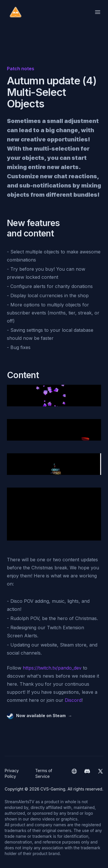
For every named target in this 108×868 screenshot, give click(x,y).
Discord (73, 700)
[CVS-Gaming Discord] (87, 774)
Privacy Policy (12, 773)
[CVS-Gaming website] (74, 774)
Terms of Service (44, 773)
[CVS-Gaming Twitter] (100, 774)
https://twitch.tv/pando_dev (52, 668)
